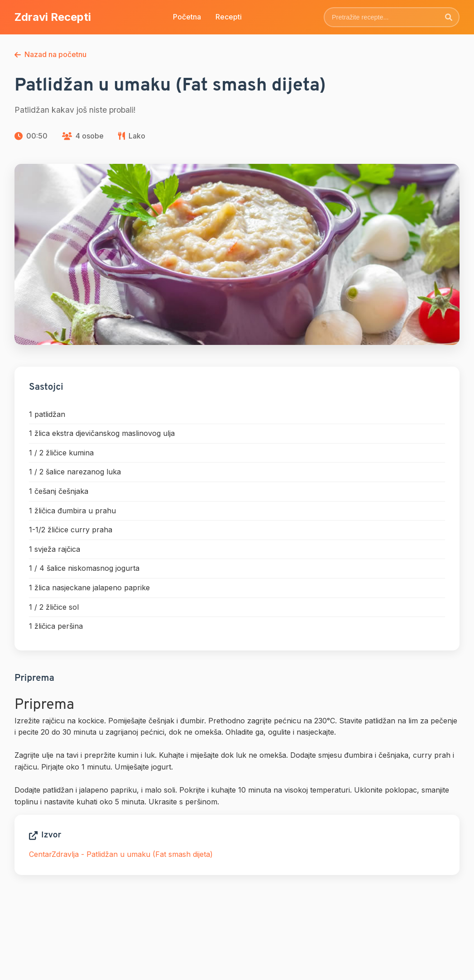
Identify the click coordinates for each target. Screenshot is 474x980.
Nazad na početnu (50, 54)
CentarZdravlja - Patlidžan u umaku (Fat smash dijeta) (121, 854)
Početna (187, 17)
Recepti (229, 17)
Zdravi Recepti (53, 17)
